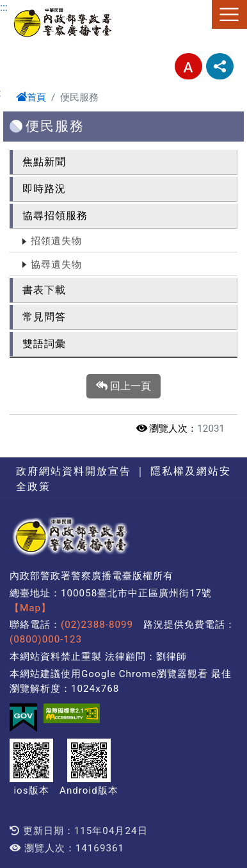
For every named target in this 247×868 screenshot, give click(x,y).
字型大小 (188, 66)
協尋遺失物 (56, 265)
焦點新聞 (44, 162)
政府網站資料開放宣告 (74, 471)
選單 (229, 14)
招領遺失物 (56, 241)
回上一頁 (124, 386)
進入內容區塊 (31, 7)
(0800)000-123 (46, 639)
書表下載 (44, 290)
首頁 (31, 97)
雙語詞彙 (44, 344)
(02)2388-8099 (97, 625)
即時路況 (44, 189)
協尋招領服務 (55, 216)
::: (4, 7)
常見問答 (44, 317)
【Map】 (30, 608)
